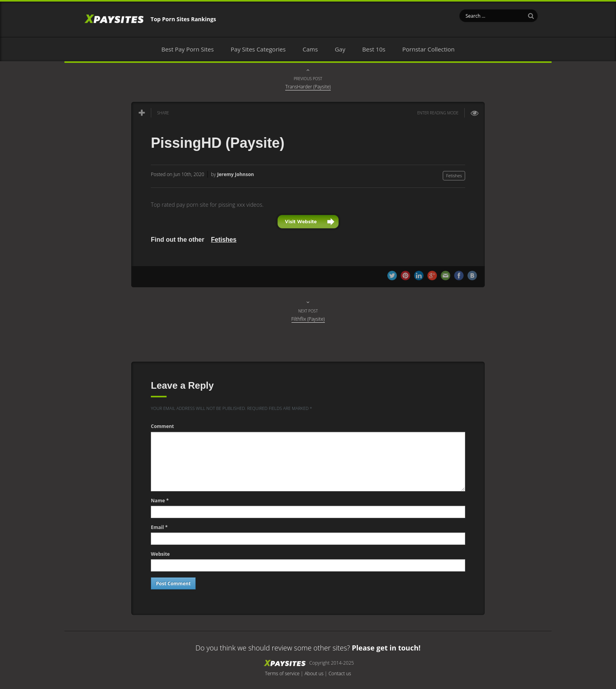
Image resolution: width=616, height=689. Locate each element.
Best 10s (374, 49)
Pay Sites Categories (258, 49)
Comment (162, 426)
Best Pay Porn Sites (188, 49)
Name (160, 501)
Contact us (340, 673)
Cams (310, 49)
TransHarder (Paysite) (308, 87)
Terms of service (282, 673)
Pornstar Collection (428, 49)
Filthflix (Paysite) (308, 319)
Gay (340, 49)
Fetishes (454, 175)
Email (159, 527)
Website (160, 554)
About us (314, 673)
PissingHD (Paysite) (218, 143)
